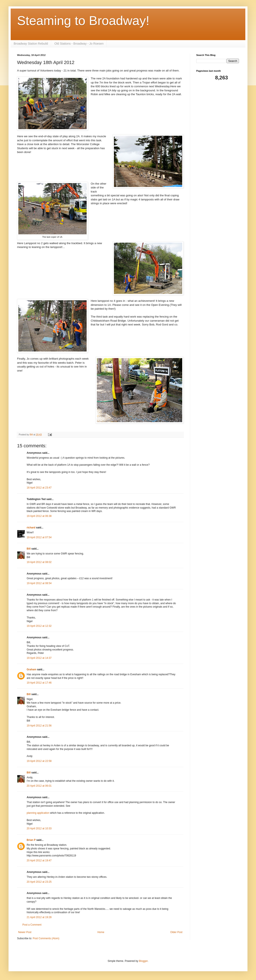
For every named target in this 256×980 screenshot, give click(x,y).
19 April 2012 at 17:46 (39, 683)
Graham (31, 669)
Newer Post (25, 932)
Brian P (31, 840)
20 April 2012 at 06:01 (39, 786)
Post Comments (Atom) (46, 938)
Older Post (176, 932)
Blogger (143, 961)
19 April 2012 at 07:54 (39, 537)
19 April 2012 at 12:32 (39, 626)
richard (31, 528)
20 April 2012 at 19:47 (39, 860)
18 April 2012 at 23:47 (39, 488)
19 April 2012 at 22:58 (39, 761)
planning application (38, 813)
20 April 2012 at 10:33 (39, 828)
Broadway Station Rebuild (31, 44)
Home (101, 932)
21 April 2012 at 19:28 (39, 917)
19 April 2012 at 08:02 (39, 562)
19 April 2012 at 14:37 (39, 658)
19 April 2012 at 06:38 (39, 516)
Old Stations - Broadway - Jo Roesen (79, 44)
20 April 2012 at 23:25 (39, 882)
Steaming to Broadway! (83, 21)
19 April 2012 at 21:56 (39, 726)
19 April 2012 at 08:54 (39, 583)
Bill (29, 549)
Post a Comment (32, 925)
